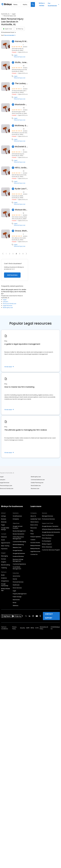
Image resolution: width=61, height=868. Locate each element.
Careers (33, 540)
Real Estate (16, 600)
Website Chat (17, 548)
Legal (14, 14)
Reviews (4, 519)
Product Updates (36, 537)
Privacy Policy (14, 628)
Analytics (4, 578)
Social (3, 540)
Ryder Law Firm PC (21, 189)
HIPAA (32, 628)
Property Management (20, 594)
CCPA (37, 628)
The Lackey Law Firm (21, 83)
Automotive (16, 576)
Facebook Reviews (18, 556)
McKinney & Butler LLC (21, 126)
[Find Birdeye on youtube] (37, 616)
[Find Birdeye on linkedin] (30, 616)
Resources (34, 528)
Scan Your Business (48, 535)
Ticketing (4, 568)
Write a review (42, 4)
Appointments (6, 543)
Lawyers (6, 302)
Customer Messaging (19, 542)
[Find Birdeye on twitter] (26, 616)
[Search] (33, 4)
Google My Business (19, 553)
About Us (33, 516)
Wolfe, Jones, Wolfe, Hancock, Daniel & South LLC (21, 62)
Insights (4, 562)
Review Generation (19, 534)
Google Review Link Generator (51, 532)
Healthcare (16, 585)
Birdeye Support (47, 544)
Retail (15, 603)
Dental (15, 579)
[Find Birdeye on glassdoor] (40, 616)
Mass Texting (5, 546)
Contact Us (34, 554)
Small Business (17, 516)
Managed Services (48, 516)
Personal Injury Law (20, 57)
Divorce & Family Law (10, 304)
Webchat (4, 537)
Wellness (16, 606)
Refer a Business (47, 547)
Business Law (35, 488)
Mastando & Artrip (21, 105)
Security (23, 628)
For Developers (46, 541)
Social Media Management (17, 568)
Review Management (19, 531)
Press (32, 534)
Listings (3, 516)
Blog (32, 531)
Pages (3, 525)
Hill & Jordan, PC (21, 168)
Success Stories (35, 543)
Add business (12, 275)
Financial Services (18, 582)
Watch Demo (35, 522)
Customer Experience (19, 564)
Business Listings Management (18, 560)
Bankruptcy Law (8, 308)
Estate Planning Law (37, 483)
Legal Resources (35, 551)
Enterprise (16, 519)
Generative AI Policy (44, 628)
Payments (4, 549)
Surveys (4, 559)
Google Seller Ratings (5, 529)
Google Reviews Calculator (50, 526)
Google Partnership (5, 585)
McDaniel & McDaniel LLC (21, 147)
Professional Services (48, 519)
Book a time (34, 525)
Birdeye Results (35, 548)
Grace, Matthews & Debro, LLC (21, 231)
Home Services (17, 588)
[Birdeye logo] (7, 4)
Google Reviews (18, 550)
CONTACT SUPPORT (49, 616)
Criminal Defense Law (38, 480)
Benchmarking (6, 565)
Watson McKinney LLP (21, 210)
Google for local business (18, 527)
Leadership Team (36, 519)
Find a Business (47, 538)
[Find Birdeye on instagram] (33, 616)
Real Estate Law (36, 486)
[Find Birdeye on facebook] (23, 616)
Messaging (4, 556)
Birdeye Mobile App (6, 590)
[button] (3, 254)
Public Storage (17, 597)
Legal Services (8, 306)
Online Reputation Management (18, 538)
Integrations (5, 581)
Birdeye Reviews (35, 546)
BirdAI (3, 575)
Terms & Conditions (5, 628)
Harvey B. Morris (21, 41)
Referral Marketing (18, 545)
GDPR (28, 628)
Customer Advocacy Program (51, 550)
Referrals (4, 522)
